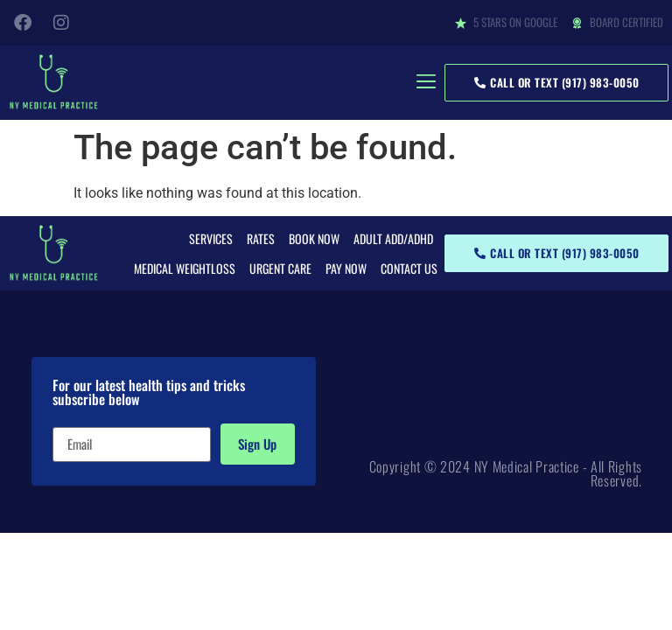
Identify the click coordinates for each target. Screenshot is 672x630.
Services (211, 238)
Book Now (314, 238)
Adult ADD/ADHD (393, 238)
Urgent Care (280, 268)
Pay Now (346, 268)
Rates (261, 238)
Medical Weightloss (185, 268)
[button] (426, 83)
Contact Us (409, 268)
